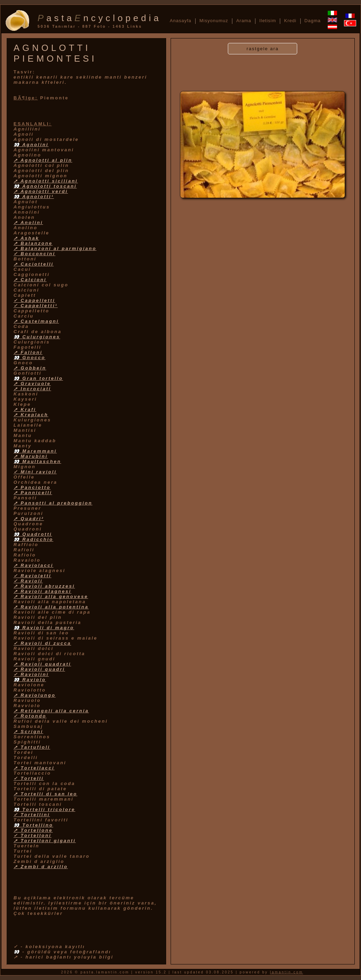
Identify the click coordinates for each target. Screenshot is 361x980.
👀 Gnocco (29, 358)
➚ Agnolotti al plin (43, 160)
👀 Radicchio (33, 539)
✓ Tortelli (29, 778)
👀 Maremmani (35, 451)
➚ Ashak (26, 238)
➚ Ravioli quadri (39, 669)
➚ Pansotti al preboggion (53, 503)
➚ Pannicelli (33, 493)
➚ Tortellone (33, 830)
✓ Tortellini (32, 815)
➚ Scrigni (28, 732)
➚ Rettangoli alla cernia (51, 711)
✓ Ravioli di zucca (42, 643)
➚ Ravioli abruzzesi (44, 586)
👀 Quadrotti (33, 534)
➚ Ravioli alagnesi (42, 591)
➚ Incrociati (32, 389)
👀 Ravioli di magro (44, 628)
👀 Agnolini (31, 145)
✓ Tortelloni (32, 835)
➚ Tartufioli (32, 747)
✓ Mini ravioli (35, 472)
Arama (244, 21)
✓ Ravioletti (32, 576)
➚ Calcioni (30, 280)
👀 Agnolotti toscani (45, 186)
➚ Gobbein (30, 368)
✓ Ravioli (28, 581)
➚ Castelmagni (36, 321)
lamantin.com (287, 972)
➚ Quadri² (29, 519)
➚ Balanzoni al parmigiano (55, 248)
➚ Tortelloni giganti (45, 841)
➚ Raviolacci (33, 565)
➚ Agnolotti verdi (41, 191)
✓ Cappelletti (34, 300)
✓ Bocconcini (35, 254)
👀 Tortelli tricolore (44, 809)
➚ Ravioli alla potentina (51, 607)
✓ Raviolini (31, 674)
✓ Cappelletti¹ (36, 306)
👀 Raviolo (30, 680)
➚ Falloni (28, 352)
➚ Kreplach (31, 415)
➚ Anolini (28, 222)
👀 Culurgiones (37, 337)
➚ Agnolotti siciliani (46, 181)
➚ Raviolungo (35, 695)
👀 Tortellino (33, 825)
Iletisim (268, 21)
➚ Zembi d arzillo (41, 867)
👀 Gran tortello (38, 378)
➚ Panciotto (32, 487)
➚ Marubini (31, 456)
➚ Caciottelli (34, 264)
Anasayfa (181, 21)
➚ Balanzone (33, 243)
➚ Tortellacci (34, 768)
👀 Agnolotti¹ (34, 197)
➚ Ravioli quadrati (42, 664)
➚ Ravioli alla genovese (51, 596)
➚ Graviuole (32, 384)
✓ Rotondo (30, 716)
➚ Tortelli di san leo (45, 794)
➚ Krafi (25, 409)
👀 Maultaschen (37, 461)
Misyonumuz (214, 21)
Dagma (313, 21)
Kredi (290, 21)
